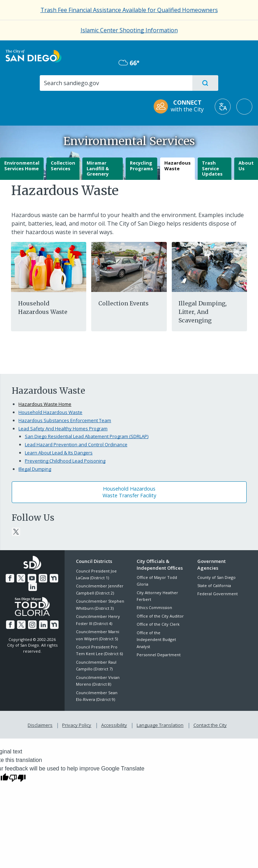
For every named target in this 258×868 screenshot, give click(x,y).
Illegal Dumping (35, 469)
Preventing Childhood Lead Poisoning (65, 461)
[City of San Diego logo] (34, 55)
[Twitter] (16, 532)
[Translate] (223, 107)
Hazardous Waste (177, 166)
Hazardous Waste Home (45, 404)
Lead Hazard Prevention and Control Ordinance (76, 444)
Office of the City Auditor (160, 616)
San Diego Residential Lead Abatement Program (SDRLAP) (87, 436)
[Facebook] (11, 577)
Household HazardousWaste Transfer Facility (129, 492)
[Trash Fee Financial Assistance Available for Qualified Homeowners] (129, 10)
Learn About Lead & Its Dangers (59, 453)
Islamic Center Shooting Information (129, 30)
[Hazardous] (49, 266)
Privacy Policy (77, 724)
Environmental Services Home (22, 166)
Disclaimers (42, 724)
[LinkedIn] (33, 586)
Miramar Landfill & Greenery (98, 168)
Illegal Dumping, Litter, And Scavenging (203, 312)
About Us (246, 166)
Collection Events (123, 303)
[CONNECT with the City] (181, 107)
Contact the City (209, 724)
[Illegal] (209, 266)
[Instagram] (43, 577)
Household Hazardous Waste (50, 412)
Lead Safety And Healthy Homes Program (63, 429)
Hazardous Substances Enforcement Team (65, 420)
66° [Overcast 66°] (129, 63)
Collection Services (63, 166)
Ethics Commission (154, 607)
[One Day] (129, 266)
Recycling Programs (141, 166)
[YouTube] (32, 577)
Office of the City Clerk (158, 624)
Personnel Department (159, 655)
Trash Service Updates (212, 168)
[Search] (116, 83)
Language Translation (159, 724)
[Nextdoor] (53, 577)
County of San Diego (216, 577)
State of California (214, 585)
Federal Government (218, 594)
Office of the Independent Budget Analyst (156, 640)
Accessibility (114, 724)
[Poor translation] (17, 776)
